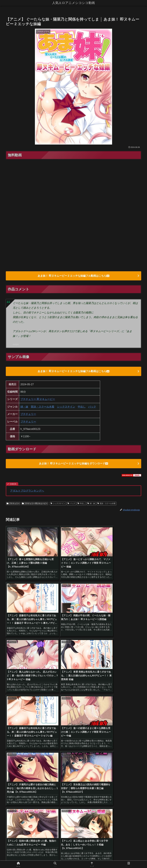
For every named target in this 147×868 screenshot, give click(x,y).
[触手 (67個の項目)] (101, 757)
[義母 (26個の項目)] (98, 772)
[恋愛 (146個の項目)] (123, 753)
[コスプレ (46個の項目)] (69, 762)
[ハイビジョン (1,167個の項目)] (14, 753)
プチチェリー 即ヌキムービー (38, 400)
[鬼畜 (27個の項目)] (71, 772)
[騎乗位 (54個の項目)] (23, 762)
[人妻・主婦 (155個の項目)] (111, 753)
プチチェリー (28, 415)
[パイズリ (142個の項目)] (135, 753)
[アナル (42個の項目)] (12, 767)
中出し (82, 407)
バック (92, 407)
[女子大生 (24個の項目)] (135, 772)
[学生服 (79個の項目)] (82, 757)
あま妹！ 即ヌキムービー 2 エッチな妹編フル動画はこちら (73, 276)
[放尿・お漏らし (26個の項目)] (111, 772)
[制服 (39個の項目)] (123, 767)
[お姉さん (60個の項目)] (135, 757)
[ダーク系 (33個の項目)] (135, 767)
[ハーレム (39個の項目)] (83, 767)
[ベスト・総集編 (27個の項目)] (84, 772)
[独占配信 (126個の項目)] (24, 757)
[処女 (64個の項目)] (111, 757)
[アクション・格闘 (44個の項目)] (85, 762)
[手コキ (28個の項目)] (61, 772)
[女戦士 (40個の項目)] (71, 767)
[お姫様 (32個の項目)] (11, 772)
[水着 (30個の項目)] (21, 772)
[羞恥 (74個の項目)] (92, 757)
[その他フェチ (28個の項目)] (33, 772)
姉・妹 (24, 407)
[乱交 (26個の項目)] (124, 772)
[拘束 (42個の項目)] (22, 767)
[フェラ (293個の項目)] (74, 753)
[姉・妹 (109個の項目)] (54, 757)
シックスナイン (66, 407)
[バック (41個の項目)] (33, 767)
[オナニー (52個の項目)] (35, 762)
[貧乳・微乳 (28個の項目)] (49, 772)
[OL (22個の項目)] (59, 777)
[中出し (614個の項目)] (38, 753)
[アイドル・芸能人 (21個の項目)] (104, 777)
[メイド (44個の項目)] (101, 762)
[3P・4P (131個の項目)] (12, 757)
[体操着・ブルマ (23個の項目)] (37, 777)
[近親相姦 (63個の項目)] (122, 757)
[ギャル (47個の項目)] (57, 762)
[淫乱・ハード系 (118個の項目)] (40, 757)
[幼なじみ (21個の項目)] (79, 777)
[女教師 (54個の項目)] (11, 762)
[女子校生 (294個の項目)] (62, 753)
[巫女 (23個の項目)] (15, 777)
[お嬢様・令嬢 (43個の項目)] (115, 762)
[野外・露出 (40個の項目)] (46, 767)
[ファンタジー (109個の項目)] (68, 757)
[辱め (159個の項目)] (98, 753)
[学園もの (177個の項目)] (87, 753)
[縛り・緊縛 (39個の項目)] (97, 767)
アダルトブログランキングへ (27, 491)
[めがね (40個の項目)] (59, 767)
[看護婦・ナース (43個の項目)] (132, 762)
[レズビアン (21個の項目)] (130, 777)
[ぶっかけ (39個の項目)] (112, 767)
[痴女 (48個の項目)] (46, 762)
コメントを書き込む (73, 829)
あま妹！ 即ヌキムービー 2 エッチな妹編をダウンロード (73, 464)
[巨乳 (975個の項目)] (28, 753)
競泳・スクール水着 (43, 407)
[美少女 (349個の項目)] (50, 753)
